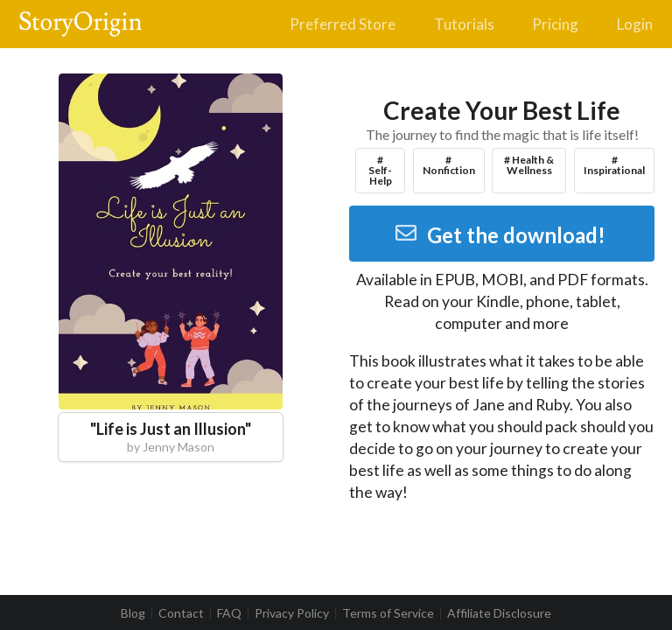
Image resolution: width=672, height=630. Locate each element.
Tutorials (464, 24)
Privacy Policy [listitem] (292, 613)
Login (635, 24)
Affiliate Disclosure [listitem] (499, 613)
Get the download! (500, 235)
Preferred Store (343, 24)
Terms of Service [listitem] (388, 613)
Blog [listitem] (133, 613)
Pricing (555, 24)
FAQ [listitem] (229, 613)
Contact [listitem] (181, 613)
